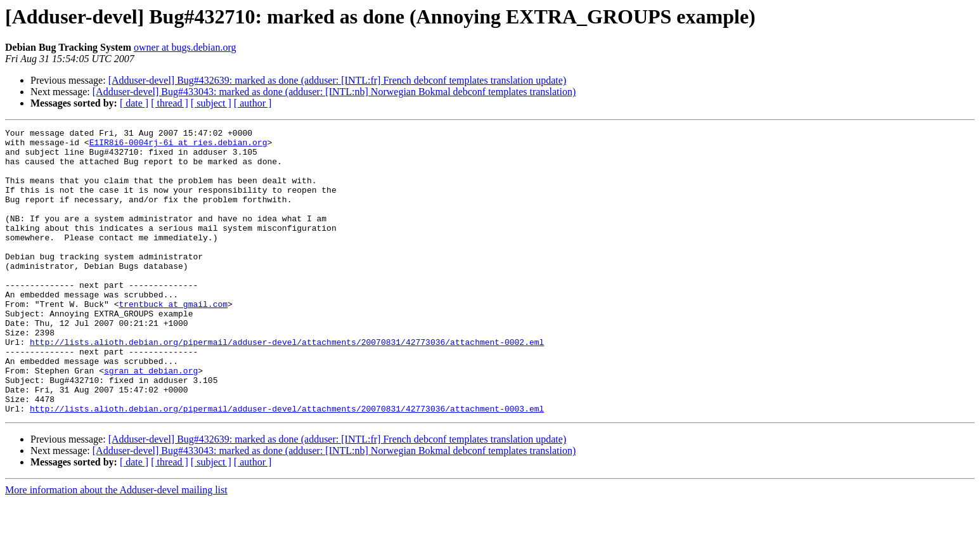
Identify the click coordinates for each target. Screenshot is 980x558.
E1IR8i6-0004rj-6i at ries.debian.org (178, 146)
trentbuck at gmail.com (173, 340)
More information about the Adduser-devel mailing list (116, 547)
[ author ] (253, 103)
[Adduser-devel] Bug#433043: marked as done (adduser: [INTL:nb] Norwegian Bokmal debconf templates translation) (334, 92)
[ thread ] (170, 103)
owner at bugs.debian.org (185, 47)
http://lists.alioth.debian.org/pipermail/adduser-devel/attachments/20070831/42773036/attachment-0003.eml (287, 465)
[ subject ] (211, 103)
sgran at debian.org (151, 420)
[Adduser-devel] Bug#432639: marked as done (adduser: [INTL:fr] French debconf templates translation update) (338, 80)
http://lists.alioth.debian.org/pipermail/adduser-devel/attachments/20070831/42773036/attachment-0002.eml (287, 386)
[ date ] (134, 103)
